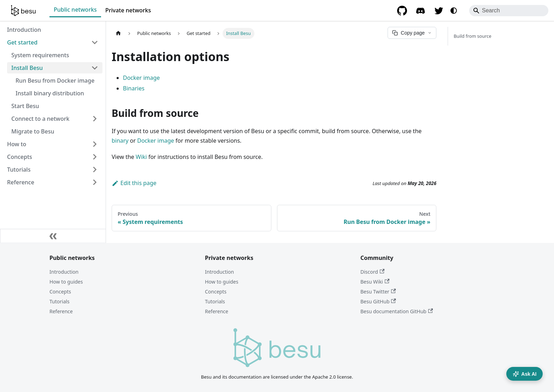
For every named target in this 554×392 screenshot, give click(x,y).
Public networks (75, 10)
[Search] (509, 11)
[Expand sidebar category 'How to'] (95, 144)
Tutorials (60, 301)
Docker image (141, 78)
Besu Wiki (375, 282)
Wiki (141, 157)
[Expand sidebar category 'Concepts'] (95, 157)
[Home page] (118, 33)
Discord (372, 272)
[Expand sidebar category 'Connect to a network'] (95, 119)
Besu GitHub (378, 301)
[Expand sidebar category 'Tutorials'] (95, 170)
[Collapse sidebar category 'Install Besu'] (95, 68)
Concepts (60, 292)
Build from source (473, 36)
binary (120, 141)
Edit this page (134, 183)
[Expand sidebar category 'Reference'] (95, 182)
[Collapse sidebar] (53, 236)
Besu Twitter (378, 292)
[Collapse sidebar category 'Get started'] (95, 42)
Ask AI (524, 374)
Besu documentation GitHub (397, 311)
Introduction (64, 272)
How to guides (66, 282)
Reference (61, 311)
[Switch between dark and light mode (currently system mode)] (454, 11)
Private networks (128, 10)
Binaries (134, 88)
